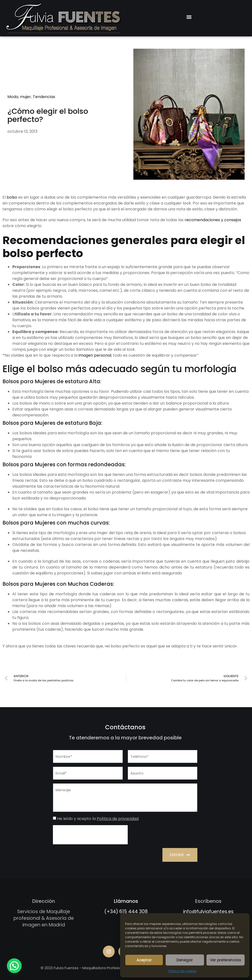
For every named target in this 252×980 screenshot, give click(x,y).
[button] (189, 17)
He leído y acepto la (98, 819)
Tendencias (44, 97)
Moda (13, 97)
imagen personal (95, 355)
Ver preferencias (226, 960)
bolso (12, 197)
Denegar (185, 960)
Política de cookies (182, 971)
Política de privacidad (118, 819)
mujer (25, 97)
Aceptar (144, 960)
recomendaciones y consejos (213, 220)
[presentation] (90, 835)
